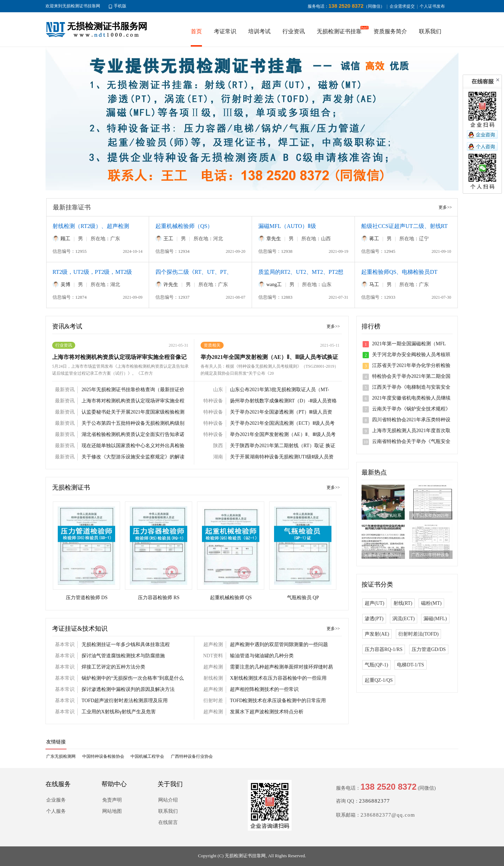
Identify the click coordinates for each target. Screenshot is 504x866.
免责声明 (112, 800)
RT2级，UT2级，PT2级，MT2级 (92, 272)
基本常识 (65, 645)
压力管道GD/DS (429, 649)
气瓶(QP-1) (376, 665)
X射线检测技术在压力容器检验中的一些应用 (278, 678)
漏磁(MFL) (435, 619)
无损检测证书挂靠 (339, 31)
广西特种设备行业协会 (192, 756)
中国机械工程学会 (147, 756)
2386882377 (374, 801)
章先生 (274, 239)
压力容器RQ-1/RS (384, 649)
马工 (374, 285)
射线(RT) (403, 603)
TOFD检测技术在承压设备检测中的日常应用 (278, 701)
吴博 (65, 285)
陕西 (218, 446)
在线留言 (168, 822)
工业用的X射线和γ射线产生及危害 (119, 712)
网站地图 (112, 811)
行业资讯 (294, 31)
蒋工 (374, 239)
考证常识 (225, 31)
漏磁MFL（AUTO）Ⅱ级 (287, 226)
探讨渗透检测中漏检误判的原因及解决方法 (128, 689)
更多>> (445, 207)
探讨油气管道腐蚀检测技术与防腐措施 (123, 656)
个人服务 (56, 811)
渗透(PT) (374, 619)
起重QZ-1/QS (379, 680)
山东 (218, 390)
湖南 (218, 457)
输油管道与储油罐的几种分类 (262, 656)
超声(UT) (374, 603)
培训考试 (259, 31)
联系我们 (430, 31)
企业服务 (56, 800)
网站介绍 (168, 800)
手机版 (120, 6)
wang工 (274, 285)
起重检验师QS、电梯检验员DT (399, 272)
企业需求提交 (402, 6)
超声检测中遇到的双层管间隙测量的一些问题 (279, 645)
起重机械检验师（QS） (184, 226)
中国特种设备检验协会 (103, 756)
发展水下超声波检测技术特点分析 (267, 712)
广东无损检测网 (61, 756)
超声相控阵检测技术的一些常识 (264, 689)
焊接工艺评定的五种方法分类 (113, 667)
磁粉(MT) (431, 603)
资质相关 (212, 345)
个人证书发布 (432, 6)
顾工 (65, 239)
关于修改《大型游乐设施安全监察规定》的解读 (133, 457)
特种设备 (213, 401)
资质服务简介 (390, 31)
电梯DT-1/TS (410, 665)
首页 (196, 31)
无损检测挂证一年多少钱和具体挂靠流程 (126, 645)
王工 (168, 239)
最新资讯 (65, 390)
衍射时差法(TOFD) (419, 634)
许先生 (171, 285)
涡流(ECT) (404, 619)
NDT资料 (213, 656)
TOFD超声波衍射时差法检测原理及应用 (125, 701)
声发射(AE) (377, 634)
